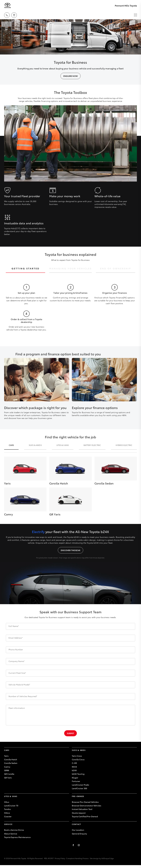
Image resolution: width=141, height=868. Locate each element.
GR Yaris (8, 778)
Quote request (79, 813)
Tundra (7, 809)
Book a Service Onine (14, 830)
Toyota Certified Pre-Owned (85, 816)
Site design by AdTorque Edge (102, 858)
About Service (11, 834)
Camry (7, 767)
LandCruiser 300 (79, 788)
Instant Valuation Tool (82, 809)
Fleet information (17, 708)
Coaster (8, 816)
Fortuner (76, 781)
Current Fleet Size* (17, 673)
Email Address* (16, 638)
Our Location (78, 830)
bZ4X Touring (78, 774)
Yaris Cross (77, 756)
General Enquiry (79, 834)
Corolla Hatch (11, 759)
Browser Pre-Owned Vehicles (85, 802)
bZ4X (74, 770)
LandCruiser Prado (80, 785)
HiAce (7, 813)
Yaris (6, 756)
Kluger (75, 778)
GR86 (7, 770)
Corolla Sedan (11, 763)
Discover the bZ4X (70, 550)
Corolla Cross (78, 759)
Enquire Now (70, 76)
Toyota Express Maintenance (17, 837)
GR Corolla (9, 774)
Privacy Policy (60, 858)
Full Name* (14, 626)
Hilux (7, 802)
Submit (70, 733)
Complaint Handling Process (77, 858)
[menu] (135, 15)
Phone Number (16, 649)
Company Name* (17, 661)
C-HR (74, 763)
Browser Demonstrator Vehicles (87, 806)
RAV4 (74, 767)
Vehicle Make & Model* (19, 685)
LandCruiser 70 (11, 806)
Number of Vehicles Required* (23, 696)
